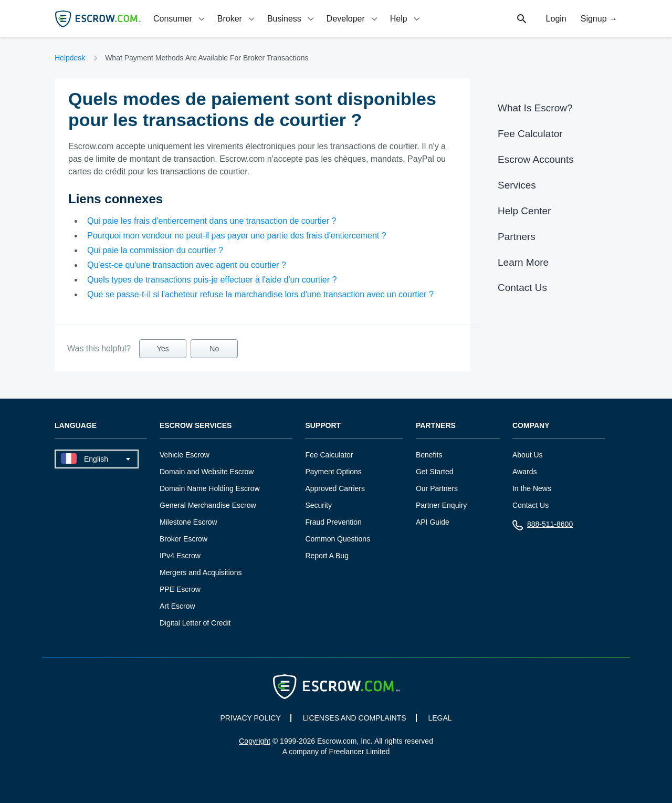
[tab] (180, 19)
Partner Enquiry (441, 505)
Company (531, 426)
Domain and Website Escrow (207, 472)
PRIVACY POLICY (250, 718)
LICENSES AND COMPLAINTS (355, 718)
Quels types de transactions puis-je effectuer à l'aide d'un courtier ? (212, 280)
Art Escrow (177, 606)
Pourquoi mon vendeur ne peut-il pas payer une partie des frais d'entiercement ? (237, 236)
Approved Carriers (335, 488)
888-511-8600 (543, 526)
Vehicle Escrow (185, 455)
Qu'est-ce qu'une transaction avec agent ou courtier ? (187, 265)
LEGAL (440, 718)
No (214, 349)
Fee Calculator (530, 134)
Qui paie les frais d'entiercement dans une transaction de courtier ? (212, 221)
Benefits (429, 455)
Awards (524, 472)
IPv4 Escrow (180, 556)
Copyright (255, 741)
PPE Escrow (180, 589)
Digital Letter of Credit (195, 623)
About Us (528, 455)
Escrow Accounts (536, 159)
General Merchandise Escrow (208, 505)
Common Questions (338, 539)
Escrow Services (196, 426)
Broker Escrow (183, 539)
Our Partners (437, 488)
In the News (532, 488)
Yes (163, 349)
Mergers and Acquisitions (201, 572)
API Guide (433, 522)
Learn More (523, 262)
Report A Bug (327, 556)
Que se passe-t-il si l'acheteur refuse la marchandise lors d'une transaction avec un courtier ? (260, 294)
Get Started (435, 472)
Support (323, 426)
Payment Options (333, 472)
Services (517, 185)
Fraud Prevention (333, 522)
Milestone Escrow (188, 522)
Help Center (524, 211)
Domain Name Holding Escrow (210, 488)
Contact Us (522, 288)
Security (318, 505)
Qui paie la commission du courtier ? (155, 250)
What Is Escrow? (535, 108)
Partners (517, 237)
